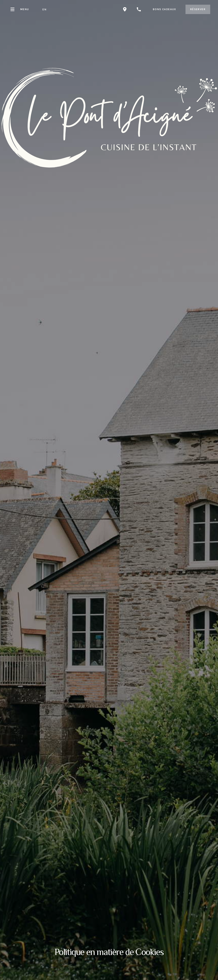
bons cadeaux (164, 9)
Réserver (198, 9)
